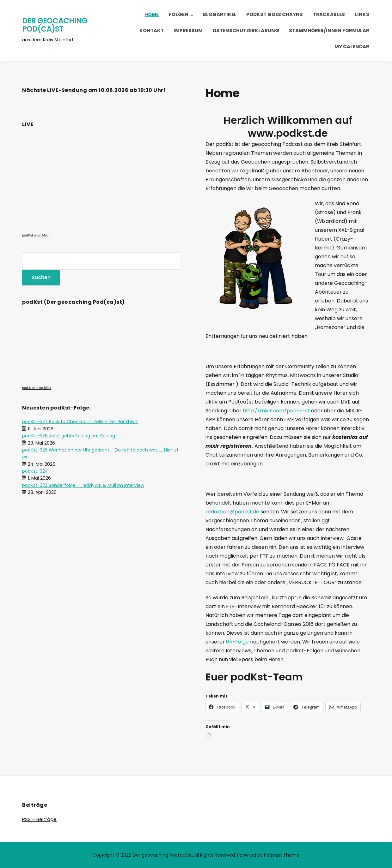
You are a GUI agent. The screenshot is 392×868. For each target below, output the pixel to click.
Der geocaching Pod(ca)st (55, 25)
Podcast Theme (282, 855)
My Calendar (352, 47)
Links (362, 14)
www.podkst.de (288, 133)
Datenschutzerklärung (246, 30)
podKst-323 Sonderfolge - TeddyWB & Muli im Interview (83, 485)
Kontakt (152, 30)
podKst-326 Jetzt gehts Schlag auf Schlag (69, 436)
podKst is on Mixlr (36, 235)
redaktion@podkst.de (232, 512)
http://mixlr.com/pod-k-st (276, 411)
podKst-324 (35, 471)
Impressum (188, 30)
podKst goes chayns (275, 14)
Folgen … (181, 14)
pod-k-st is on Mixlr (37, 388)
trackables (329, 14)
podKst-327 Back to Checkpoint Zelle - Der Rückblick (80, 422)
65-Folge (237, 642)
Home (152, 14)
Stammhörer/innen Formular (329, 30)
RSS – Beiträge (39, 819)
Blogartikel (220, 14)
